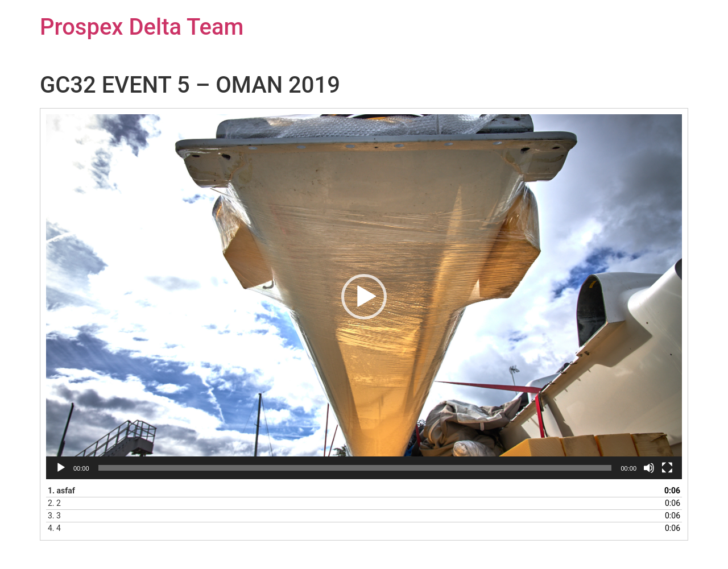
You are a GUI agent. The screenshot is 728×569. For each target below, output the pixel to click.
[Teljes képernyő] (667, 468)
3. (54, 516)
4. (54, 528)
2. (54, 503)
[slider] (355, 468)
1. (61, 491)
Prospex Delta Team (142, 27)
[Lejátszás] (61, 468)
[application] (364, 297)
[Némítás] (649, 468)
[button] (364, 297)
